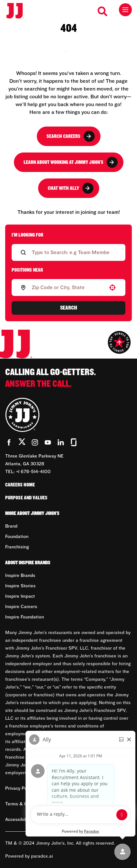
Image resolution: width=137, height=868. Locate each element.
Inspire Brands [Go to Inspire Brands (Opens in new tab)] (20, 576)
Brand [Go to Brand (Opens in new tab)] (11, 526)
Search (69, 308)
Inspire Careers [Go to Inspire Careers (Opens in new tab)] (21, 607)
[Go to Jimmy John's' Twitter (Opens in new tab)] (22, 443)
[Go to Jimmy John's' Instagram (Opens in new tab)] (35, 442)
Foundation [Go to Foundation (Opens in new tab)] (17, 537)
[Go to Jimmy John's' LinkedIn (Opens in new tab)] (61, 442)
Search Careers (71, 136)
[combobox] (67, 287)
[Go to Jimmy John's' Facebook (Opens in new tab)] (9, 442)
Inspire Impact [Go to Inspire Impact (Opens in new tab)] (20, 596)
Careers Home (20, 485)
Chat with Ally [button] (71, 188)
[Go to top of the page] (119, 342)
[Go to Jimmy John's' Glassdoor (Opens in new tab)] (74, 442)
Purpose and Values (26, 498)
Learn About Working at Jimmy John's (71, 162)
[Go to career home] (19, 11)
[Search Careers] (103, 11)
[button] (112, 287)
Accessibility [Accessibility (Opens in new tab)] (18, 820)
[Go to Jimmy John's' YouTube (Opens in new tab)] (48, 442)
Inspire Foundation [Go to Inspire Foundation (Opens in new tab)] (25, 617)
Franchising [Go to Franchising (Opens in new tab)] (17, 547)
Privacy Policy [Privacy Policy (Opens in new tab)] (20, 789)
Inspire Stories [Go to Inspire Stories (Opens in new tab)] (20, 586)
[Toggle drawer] (125, 10)
